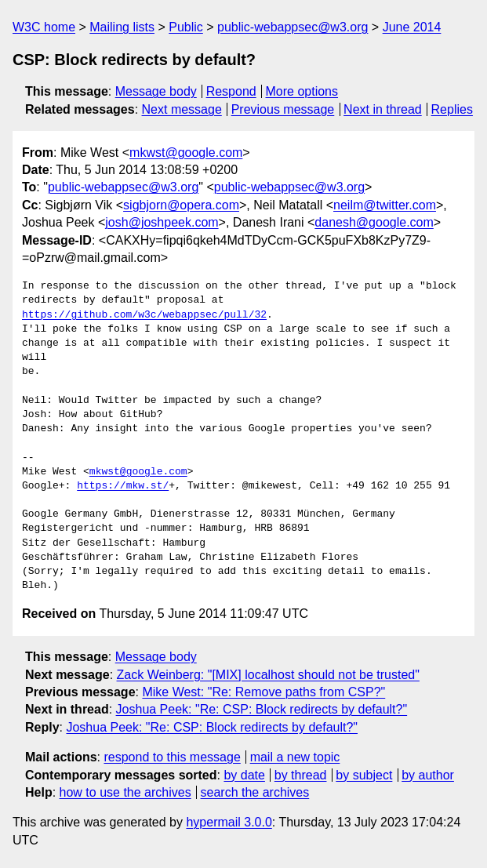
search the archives (255, 792)
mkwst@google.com (186, 153)
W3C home (44, 27)
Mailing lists (122, 27)
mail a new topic (295, 757)
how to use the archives (125, 792)
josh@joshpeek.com (162, 222)
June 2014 (412, 27)
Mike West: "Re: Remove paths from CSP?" (263, 692)
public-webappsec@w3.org (293, 27)
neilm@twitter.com (385, 205)
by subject (364, 775)
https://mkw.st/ (123, 486)
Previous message (283, 109)
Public (186, 27)
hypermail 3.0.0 (229, 822)
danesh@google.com (374, 222)
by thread (301, 775)
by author (428, 775)
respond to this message (172, 757)
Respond (231, 91)
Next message (182, 109)
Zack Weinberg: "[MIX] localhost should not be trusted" (268, 675)
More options (302, 91)
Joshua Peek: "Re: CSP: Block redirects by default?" (262, 709)
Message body (156, 91)
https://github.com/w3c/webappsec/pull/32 (144, 315)
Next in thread (383, 109)
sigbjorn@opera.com (181, 205)
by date (244, 775)
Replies (452, 109)
